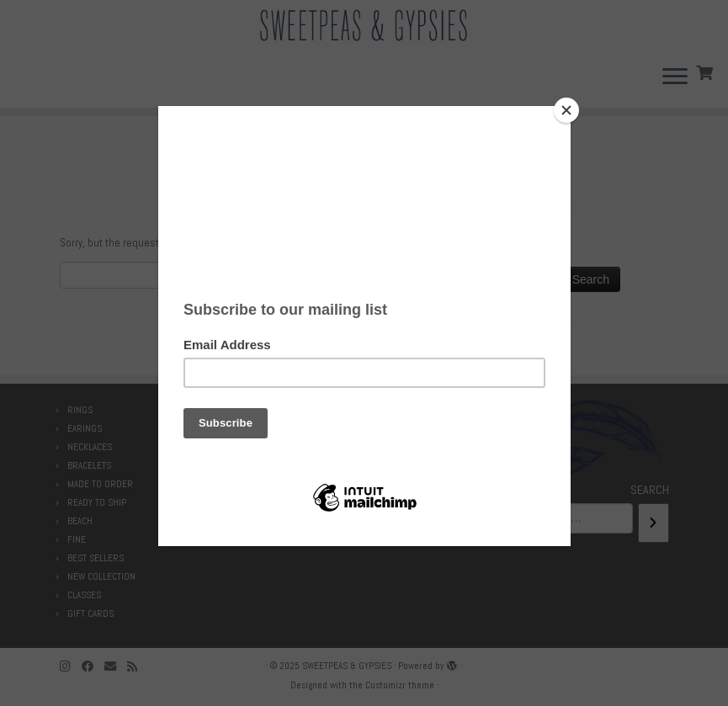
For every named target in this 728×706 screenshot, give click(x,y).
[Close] (566, 110)
